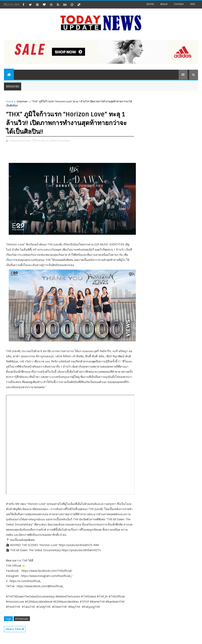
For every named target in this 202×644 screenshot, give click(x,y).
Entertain (22, 101)
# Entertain (22, 619)
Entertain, (65, 141)
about (164, 4)
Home (150, 4)
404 (192, 4)
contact (179, 4)
